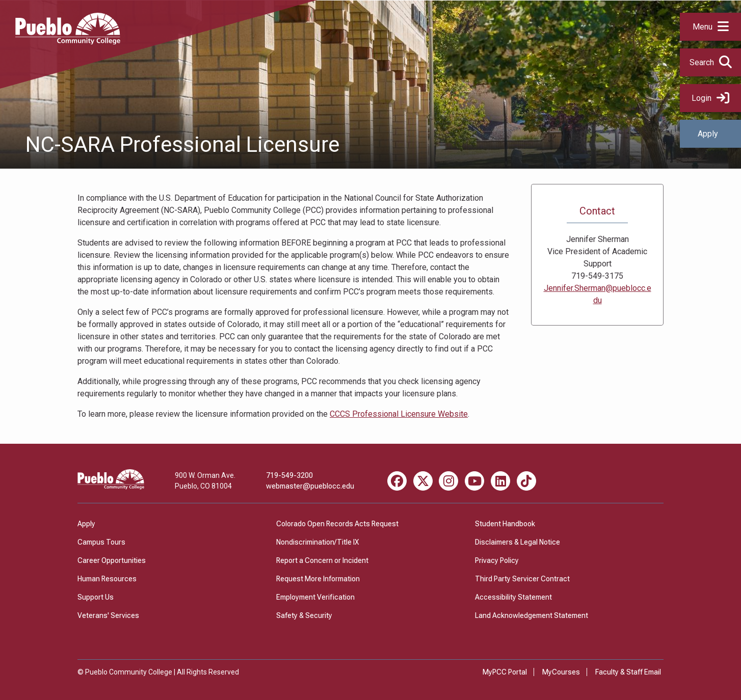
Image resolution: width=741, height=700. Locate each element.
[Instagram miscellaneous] (448, 481)
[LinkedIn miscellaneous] (500, 481)
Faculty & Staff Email (628, 672)
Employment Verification (315, 597)
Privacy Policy (497, 560)
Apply (708, 134)
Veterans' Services (108, 615)
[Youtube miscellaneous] (474, 481)
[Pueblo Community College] (68, 42)
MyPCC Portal (505, 672)
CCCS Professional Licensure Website (399, 414)
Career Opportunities (112, 560)
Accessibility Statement (513, 597)
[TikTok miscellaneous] (526, 481)
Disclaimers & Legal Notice (518, 542)
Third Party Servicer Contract (522, 579)
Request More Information (318, 579)
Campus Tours (101, 542)
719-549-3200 (289, 475)
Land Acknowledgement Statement (532, 615)
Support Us (96, 597)
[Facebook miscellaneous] (397, 481)
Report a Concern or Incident (322, 560)
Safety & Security (304, 615)
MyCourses (561, 672)
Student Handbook (505, 524)
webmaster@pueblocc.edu (310, 486)
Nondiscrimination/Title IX (317, 542)
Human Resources (107, 579)
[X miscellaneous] (423, 481)
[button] (710, 27)
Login (710, 98)
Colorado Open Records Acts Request (337, 524)
